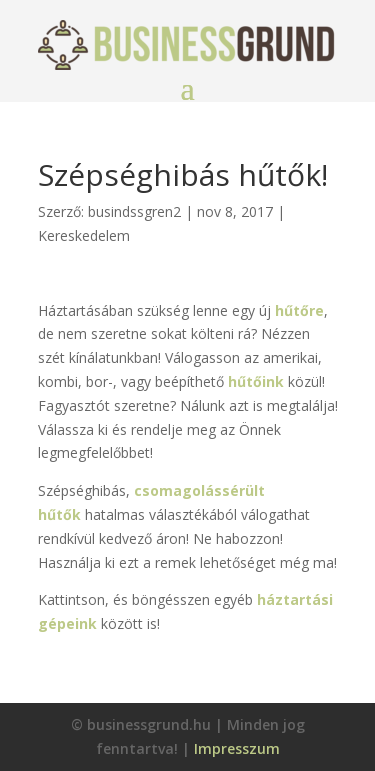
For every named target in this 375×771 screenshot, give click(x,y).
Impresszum (237, 748)
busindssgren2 (134, 211)
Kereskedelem (84, 235)
